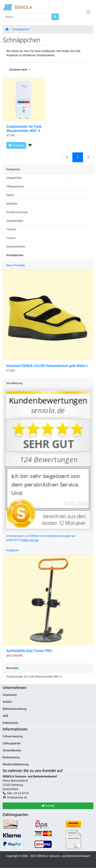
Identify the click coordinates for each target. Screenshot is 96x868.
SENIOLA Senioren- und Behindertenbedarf (63, 856)
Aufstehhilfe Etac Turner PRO (29, 651)
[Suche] (27, 17)
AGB (5, 716)
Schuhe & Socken (17, 212)
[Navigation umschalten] (88, 12)
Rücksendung (11, 757)
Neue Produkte (16, 265)
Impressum (10, 695)
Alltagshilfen (14, 178)
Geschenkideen (16, 247)
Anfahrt (7, 702)
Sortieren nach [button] (18, 70)
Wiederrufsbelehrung (16, 764)
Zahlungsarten (12, 743)
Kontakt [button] (48, 806)
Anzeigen (16, 145)
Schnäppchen (21, 29)
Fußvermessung (13, 736)
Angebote (12, 550)
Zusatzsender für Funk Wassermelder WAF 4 (24, 129)
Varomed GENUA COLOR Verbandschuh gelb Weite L (47, 366)
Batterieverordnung (15, 709)
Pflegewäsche (15, 186)
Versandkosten (12, 750)
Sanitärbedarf (15, 221)
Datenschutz (10, 723)
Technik (11, 229)
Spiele (10, 195)
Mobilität (12, 204)
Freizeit (11, 238)
